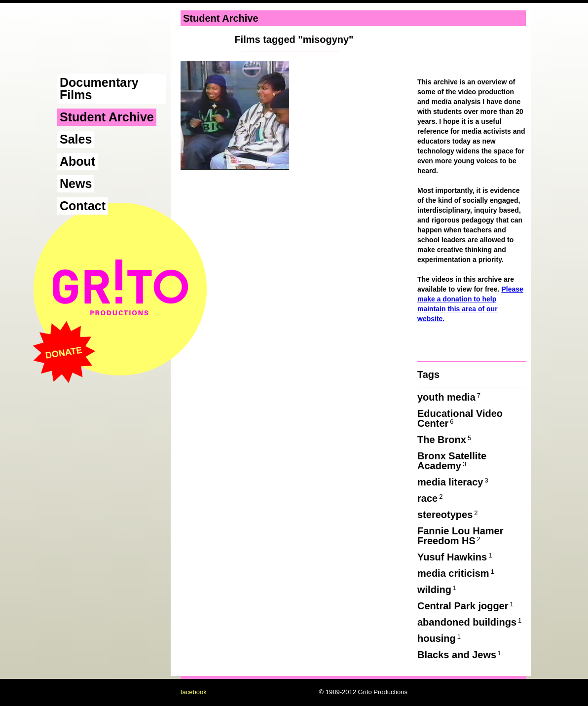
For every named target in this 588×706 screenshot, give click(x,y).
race (431, 498)
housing (440, 638)
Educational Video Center (460, 418)
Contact (83, 206)
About (77, 161)
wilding (438, 590)
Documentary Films (99, 89)
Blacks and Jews (460, 655)
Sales (76, 139)
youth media (450, 397)
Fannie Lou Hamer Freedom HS (460, 536)
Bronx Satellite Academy (452, 461)
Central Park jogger (466, 606)
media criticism (457, 573)
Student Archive (107, 117)
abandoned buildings (470, 622)
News (76, 184)
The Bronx (445, 440)
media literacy (454, 482)
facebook (194, 692)
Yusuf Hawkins (455, 557)
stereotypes (448, 515)
